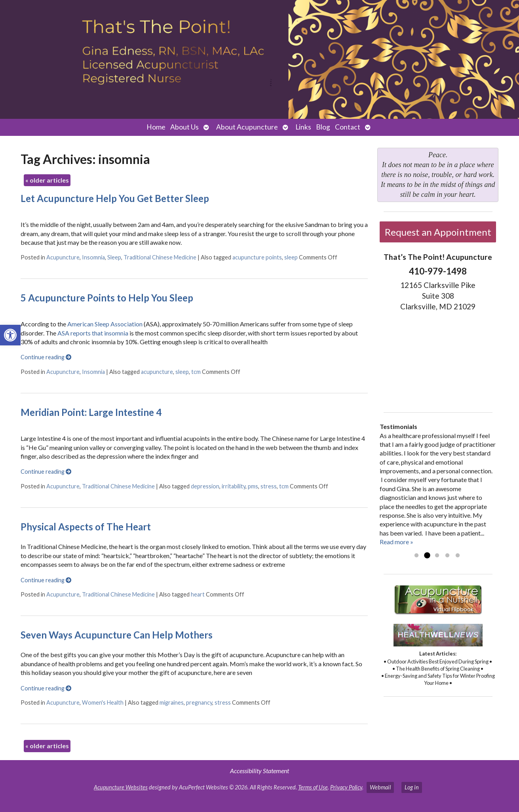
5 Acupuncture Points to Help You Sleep (107, 298)
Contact (348, 127)
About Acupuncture (247, 127)
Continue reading (46, 357)
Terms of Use (313, 787)
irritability (234, 486)
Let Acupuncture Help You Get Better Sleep (115, 198)
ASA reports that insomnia (93, 333)
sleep (291, 257)
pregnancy (199, 702)
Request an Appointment (438, 232)
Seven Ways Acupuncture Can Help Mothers (117, 635)
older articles (47, 180)
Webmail (380, 787)
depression (205, 486)
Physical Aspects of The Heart (86, 527)
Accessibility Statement (259, 771)
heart (198, 594)
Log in (412, 787)
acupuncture (157, 372)
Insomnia (93, 257)
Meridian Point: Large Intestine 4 (91, 412)
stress (269, 486)
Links (303, 127)
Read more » (396, 542)
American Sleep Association (104, 324)
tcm (196, 372)
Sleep (114, 257)
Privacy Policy (346, 787)
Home (156, 127)
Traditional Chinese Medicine (160, 257)
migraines (172, 702)
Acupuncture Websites (121, 787)
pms (253, 486)
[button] (10, 335)
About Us (184, 127)
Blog (323, 127)
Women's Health (103, 702)
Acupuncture (63, 257)
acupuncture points (257, 257)
